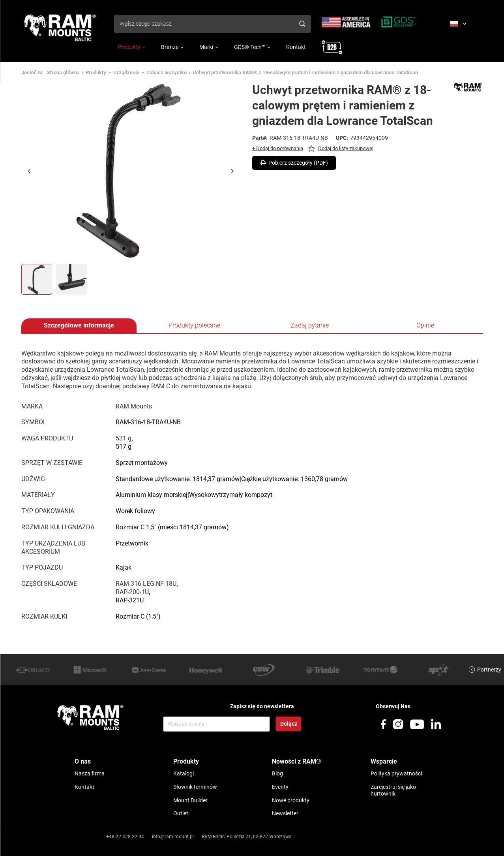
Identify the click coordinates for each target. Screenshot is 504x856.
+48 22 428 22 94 (125, 837)
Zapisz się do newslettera (262, 706)
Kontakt (296, 47)
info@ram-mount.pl (173, 837)
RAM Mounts (134, 406)
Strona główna (63, 72)
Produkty (129, 47)
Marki (206, 47)
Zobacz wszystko (167, 72)
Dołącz (289, 724)
